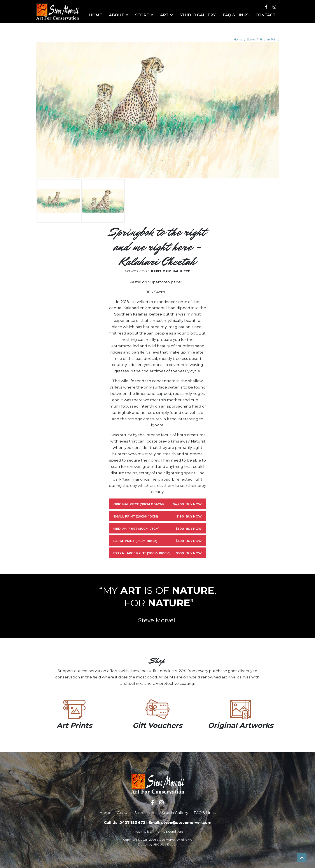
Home (238, 39)
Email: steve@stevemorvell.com (180, 823)
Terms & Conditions (170, 832)
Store (251, 39)
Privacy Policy (141, 832)
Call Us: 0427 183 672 (125, 823)
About (123, 813)
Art (153, 813)
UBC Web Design (165, 844)
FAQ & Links (205, 813)
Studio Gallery (175, 813)
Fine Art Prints (269, 39)
